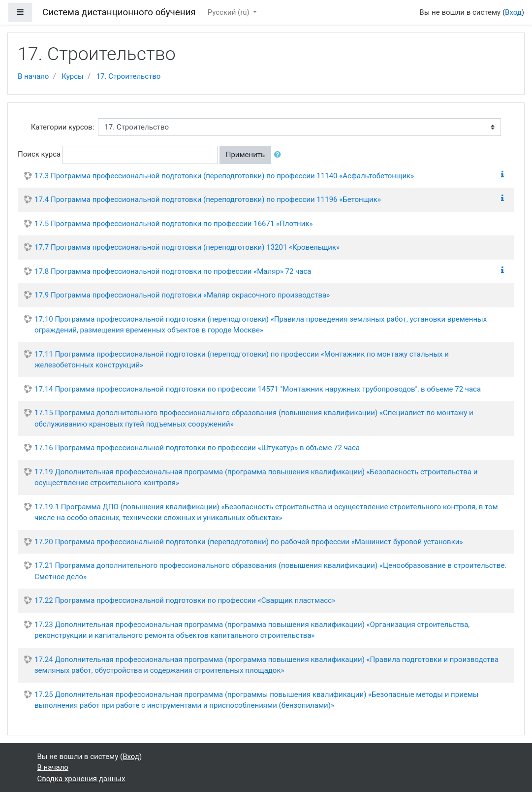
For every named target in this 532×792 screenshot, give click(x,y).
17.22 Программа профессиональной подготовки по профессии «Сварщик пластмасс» (185, 600)
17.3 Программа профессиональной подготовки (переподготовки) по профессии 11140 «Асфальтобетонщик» (224, 176)
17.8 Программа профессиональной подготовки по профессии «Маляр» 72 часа (173, 271)
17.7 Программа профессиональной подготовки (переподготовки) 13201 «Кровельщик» (187, 247)
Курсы (72, 76)
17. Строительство (129, 76)
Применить (246, 155)
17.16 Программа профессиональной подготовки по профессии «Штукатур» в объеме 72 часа (197, 448)
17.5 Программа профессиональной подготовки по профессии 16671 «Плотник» (174, 224)
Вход (513, 12)
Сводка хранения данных (81, 779)
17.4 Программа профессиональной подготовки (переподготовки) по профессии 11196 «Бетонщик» (208, 199)
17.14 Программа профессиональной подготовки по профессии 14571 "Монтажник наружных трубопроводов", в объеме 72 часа (258, 389)
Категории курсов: (63, 127)
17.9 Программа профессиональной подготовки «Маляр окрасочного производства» (182, 295)
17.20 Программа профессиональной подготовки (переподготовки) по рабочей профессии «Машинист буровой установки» (249, 542)
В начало (33, 76)
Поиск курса (39, 154)
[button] (280, 155)
